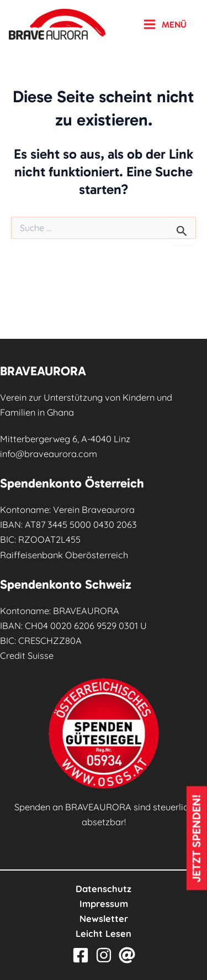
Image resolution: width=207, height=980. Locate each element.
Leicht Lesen (104, 934)
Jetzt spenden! (197, 838)
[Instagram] (104, 955)
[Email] (127, 955)
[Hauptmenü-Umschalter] (165, 24)
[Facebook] (81, 955)
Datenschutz (104, 889)
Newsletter (104, 919)
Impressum (104, 904)
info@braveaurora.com (49, 454)
